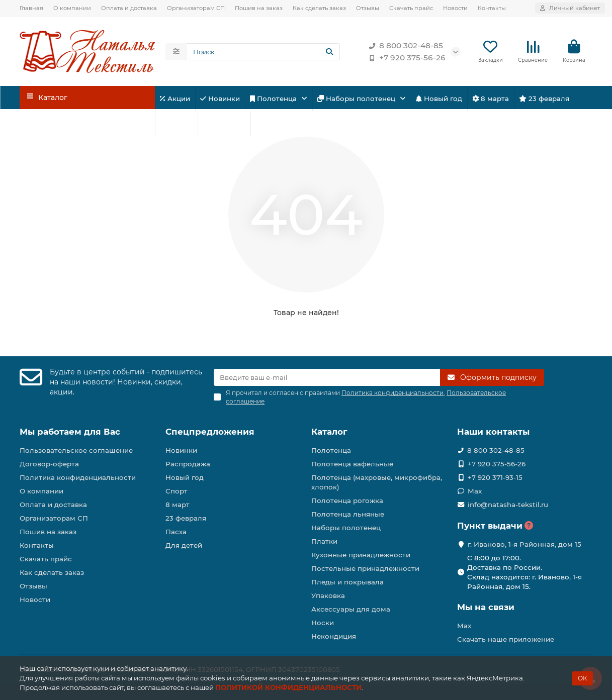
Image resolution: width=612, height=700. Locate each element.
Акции (175, 98)
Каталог (329, 432)
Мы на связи (486, 607)
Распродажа (188, 464)
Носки (323, 623)
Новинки (220, 98)
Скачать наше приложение (506, 639)
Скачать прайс (411, 8)
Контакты (492, 8)
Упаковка (328, 595)
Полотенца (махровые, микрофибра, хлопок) (377, 482)
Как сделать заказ (319, 8)
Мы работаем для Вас (70, 432)
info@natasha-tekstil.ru (508, 505)
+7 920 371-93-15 (495, 477)
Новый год (439, 98)
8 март (178, 505)
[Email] (327, 377)
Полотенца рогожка (347, 501)
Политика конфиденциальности (78, 477)
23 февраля (544, 98)
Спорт (176, 124)
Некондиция (334, 636)
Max (475, 491)
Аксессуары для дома (351, 609)
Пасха (270, 124)
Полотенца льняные (348, 514)
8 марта (491, 98)
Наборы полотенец (357, 98)
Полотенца (274, 98)
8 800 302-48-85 (404, 46)
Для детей (224, 124)
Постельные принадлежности (365, 568)
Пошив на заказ (259, 8)
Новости (455, 8)
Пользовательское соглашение (76, 450)
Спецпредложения (210, 432)
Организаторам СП (196, 8)
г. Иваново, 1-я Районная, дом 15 (524, 544)
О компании (72, 8)
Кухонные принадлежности (361, 555)
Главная (31, 8)
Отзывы (368, 8)
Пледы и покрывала (347, 582)
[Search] (264, 52)
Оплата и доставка (129, 8)
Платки (324, 541)
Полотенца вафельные (352, 464)
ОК (582, 678)
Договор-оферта (49, 464)
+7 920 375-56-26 (405, 58)
